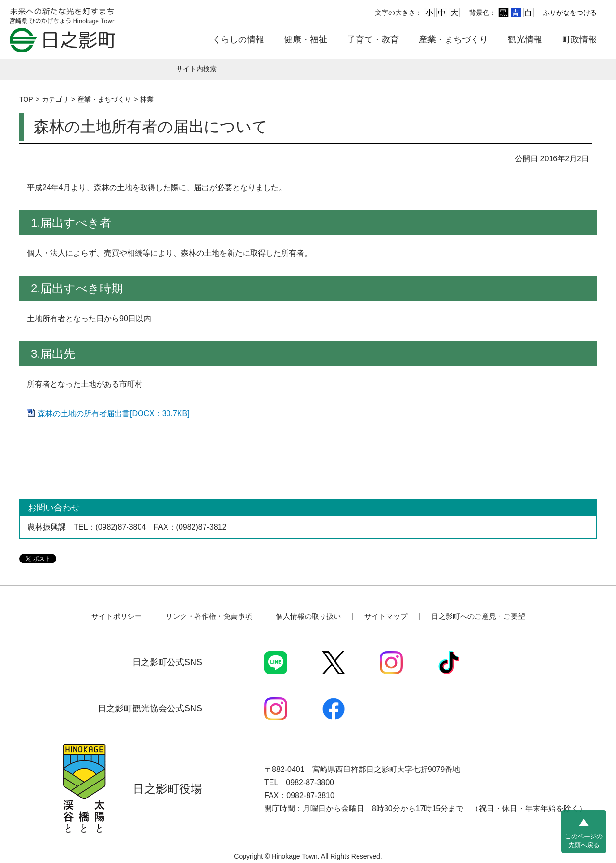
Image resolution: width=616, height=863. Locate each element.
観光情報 (525, 39)
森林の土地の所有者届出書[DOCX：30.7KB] (114, 413)
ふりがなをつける (570, 13)
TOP (26, 99)
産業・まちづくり (453, 39)
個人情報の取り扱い (308, 616)
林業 (147, 99)
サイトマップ (386, 616)
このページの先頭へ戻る (584, 841)
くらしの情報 (238, 39)
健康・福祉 (306, 39)
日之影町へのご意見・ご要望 (478, 616)
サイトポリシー (117, 616)
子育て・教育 (373, 39)
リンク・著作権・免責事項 (209, 616)
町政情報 (579, 39)
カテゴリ (55, 99)
